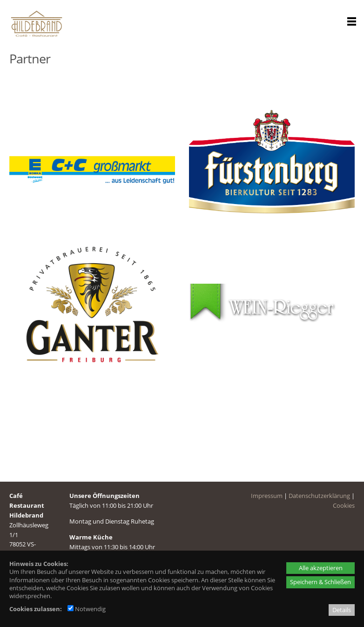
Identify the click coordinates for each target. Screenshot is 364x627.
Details (342, 610)
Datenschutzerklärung (319, 494)
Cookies (344, 504)
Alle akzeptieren (321, 568)
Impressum (267, 494)
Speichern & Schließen (320, 582)
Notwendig (87, 609)
